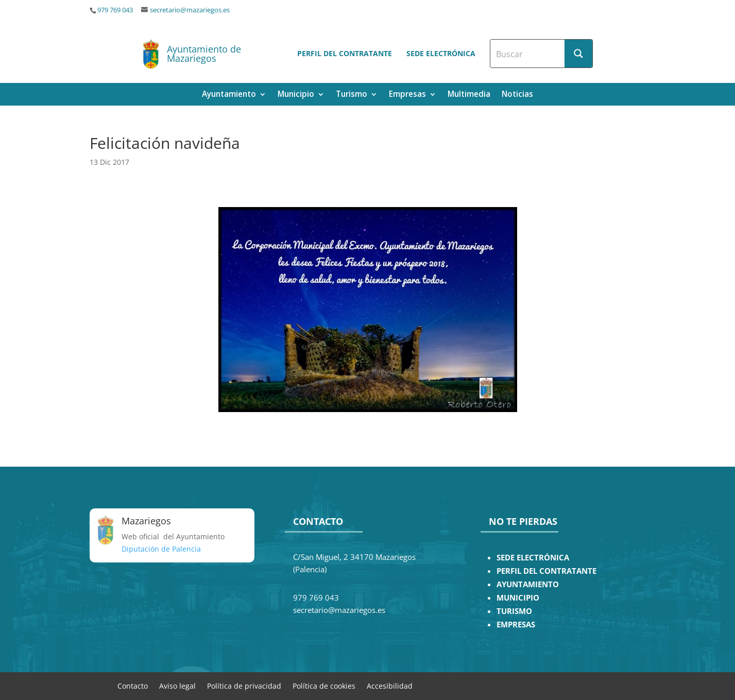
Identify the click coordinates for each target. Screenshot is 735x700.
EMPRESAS (516, 625)
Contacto (133, 685)
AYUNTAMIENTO (528, 584)
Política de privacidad (244, 685)
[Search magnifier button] (578, 54)
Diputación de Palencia (161, 549)
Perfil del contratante (345, 53)
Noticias (517, 95)
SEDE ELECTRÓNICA (533, 558)
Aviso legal (177, 685)
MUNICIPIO (518, 598)
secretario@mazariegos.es (190, 10)
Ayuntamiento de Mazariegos (204, 54)
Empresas (407, 95)
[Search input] (528, 54)
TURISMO (514, 611)
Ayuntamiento (229, 95)
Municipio (296, 95)
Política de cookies (324, 685)
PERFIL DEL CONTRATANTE (546, 571)
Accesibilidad (390, 685)
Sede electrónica (441, 53)
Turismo (352, 95)
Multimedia (469, 95)
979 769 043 (115, 10)
